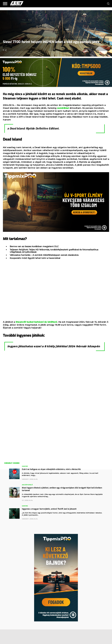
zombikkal (63, 108)
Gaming (25, 466)
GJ (23, 500)
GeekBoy (25, 479)
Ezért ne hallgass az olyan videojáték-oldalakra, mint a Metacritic (51, 469)
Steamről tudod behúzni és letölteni (36, 322)
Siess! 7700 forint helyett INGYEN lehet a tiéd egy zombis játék (51, 42)
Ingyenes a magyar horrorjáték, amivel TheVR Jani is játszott (49, 509)
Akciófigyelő (27, 485)
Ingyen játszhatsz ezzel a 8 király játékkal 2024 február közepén (54, 346)
